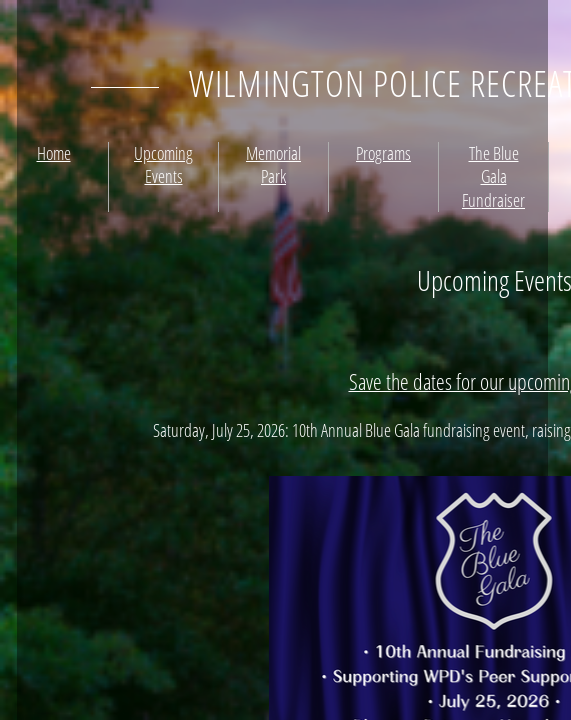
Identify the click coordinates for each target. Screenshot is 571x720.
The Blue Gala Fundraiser (493, 176)
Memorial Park (273, 164)
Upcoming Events (163, 164)
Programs (383, 153)
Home (54, 153)
